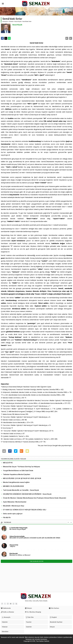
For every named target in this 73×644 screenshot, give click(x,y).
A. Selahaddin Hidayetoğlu (18, 528)
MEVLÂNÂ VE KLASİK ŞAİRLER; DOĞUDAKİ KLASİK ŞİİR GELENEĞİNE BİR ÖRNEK (35, 538)
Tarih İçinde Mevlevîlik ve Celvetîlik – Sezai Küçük (21, 490)
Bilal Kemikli (14, 553)
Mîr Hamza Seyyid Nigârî (18, 529)
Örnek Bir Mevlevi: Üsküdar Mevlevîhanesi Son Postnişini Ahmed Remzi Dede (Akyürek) (35, 498)
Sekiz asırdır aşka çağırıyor (13, 514)
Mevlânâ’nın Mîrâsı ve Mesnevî (20, 555)
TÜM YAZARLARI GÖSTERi (36, 561)
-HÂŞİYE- (13, 546)
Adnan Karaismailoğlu (17, 536)
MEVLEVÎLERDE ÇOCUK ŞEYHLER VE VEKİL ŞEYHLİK (22, 478)
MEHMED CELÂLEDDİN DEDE (13, 486)
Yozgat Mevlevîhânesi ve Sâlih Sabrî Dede (18, 471)
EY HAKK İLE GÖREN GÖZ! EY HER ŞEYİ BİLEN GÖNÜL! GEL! (25, 510)
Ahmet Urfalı (14, 545)
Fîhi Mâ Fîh (7, 518)
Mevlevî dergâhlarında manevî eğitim (16, 482)
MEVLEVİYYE (8, 463)
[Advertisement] (36, 578)
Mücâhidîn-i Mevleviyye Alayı (14, 506)
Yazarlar (11, 21)
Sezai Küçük (18, 21)
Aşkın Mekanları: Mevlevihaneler (15, 502)
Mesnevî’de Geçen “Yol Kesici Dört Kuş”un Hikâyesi (21, 467)
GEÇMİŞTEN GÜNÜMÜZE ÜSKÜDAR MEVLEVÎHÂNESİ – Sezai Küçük (27, 494)
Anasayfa (5, 21)
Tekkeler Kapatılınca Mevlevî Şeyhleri (17, 474)
